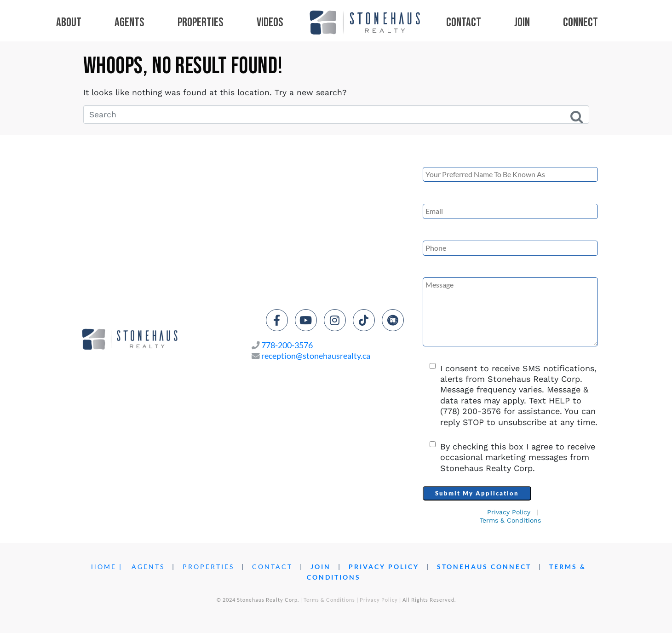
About (69, 23)
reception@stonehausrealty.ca (316, 356)
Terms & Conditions (510, 520)
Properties (201, 23)
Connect (580, 23)
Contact (464, 23)
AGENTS (148, 567)
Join (522, 23)
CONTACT (272, 567)
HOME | (107, 567)
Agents (129, 23)
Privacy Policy (509, 512)
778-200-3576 (287, 345)
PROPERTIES (208, 567)
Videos (270, 23)
